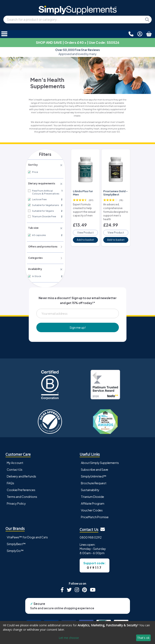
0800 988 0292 (91, 536)
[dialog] (77, 632)
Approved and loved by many (77, 52)
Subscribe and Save (95, 468)
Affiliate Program (93, 502)
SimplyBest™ (16, 542)
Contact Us (15, 468)
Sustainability (90, 488)
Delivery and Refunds (21, 475)
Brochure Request (94, 481)
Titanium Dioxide (92, 495)
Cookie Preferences (21, 488)
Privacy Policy (16, 502)
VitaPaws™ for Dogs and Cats (27, 535)
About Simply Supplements (100, 461)
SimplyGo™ (15, 549)
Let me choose (69, 638)
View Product (85, 226)
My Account (15, 461)
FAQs (10, 481)
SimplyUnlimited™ (94, 475)
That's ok (143, 638)
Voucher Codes (92, 509)
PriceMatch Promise (95, 515)
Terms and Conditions (22, 495)
